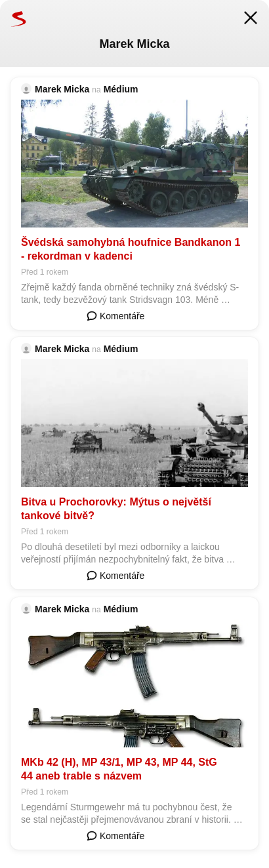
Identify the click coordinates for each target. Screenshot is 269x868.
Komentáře (115, 315)
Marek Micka (62, 89)
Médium (121, 89)
